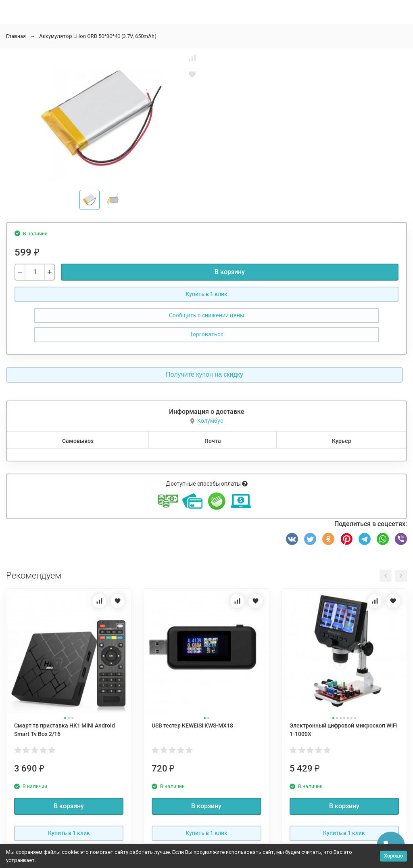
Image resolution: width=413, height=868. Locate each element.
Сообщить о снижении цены (206, 315)
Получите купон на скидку (204, 374)
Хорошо (393, 856)
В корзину (230, 272)
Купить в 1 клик (206, 294)
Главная (16, 36)
